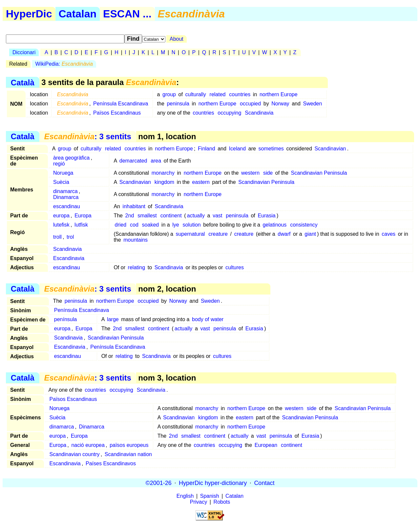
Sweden (313, 104)
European (266, 445)
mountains (136, 240)
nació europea (88, 445)
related (218, 94)
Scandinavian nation (128, 454)
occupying (229, 113)
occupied (250, 104)
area (156, 161)
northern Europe (279, 94)
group (169, 94)
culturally (196, 94)
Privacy (199, 502)
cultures (235, 267)
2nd (130, 216)
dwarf (284, 234)
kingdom (164, 182)
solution (192, 225)
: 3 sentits (87, 136)
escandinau (67, 206)
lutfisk (81, 225)
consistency (304, 225)
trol (70, 237)
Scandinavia (259, 113)
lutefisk (61, 225)
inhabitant (134, 206)
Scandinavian (330, 149)
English (185, 496)
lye (176, 225)
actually (196, 216)
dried (121, 225)
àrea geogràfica (71, 158)
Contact (264, 483)
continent (171, 216)
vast (217, 216)
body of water (208, 319)
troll (57, 237)
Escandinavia (69, 258)
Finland (206, 149)
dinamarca (65, 191)
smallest (147, 216)
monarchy (163, 173)
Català (23, 82)
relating (136, 267)
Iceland (238, 149)
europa (61, 216)
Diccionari (24, 52)
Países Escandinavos (111, 463)
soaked (151, 225)
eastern (201, 182)
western (250, 173)
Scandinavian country (75, 454)
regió (59, 164)
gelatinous (274, 225)
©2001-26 (159, 483)
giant (310, 234)
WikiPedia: (64, 64)
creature (218, 234)
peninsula (178, 104)
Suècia (61, 182)
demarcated (133, 161)
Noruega (63, 173)
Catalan (78, 14)
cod (134, 225)
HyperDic (29, 14)
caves (388, 234)
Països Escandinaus (117, 113)
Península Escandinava (121, 104)
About (177, 39)
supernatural (190, 234)
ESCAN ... (127, 14)
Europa (83, 216)
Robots (222, 502)
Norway (280, 104)
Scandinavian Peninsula (319, 173)
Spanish (210, 496)
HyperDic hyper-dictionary (213, 483)
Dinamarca (66, 197)
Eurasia (266, 216)
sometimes (271, 149)
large (113, 319)
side (268, 173)
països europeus (129, 445)
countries (240, 94)
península (65, 319)
